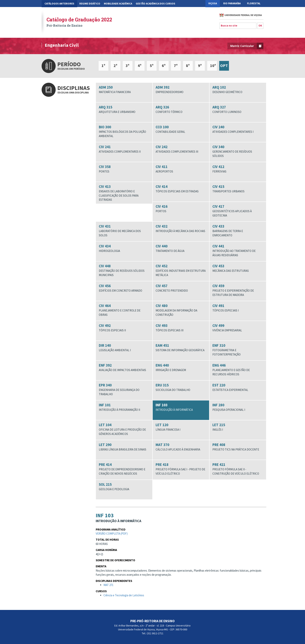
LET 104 (124, 429)
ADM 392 (181, 90)
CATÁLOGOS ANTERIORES (59, 4)
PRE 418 (181, 469)
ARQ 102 (238, 90)
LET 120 (181, 427)
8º (188, 66)
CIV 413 (124, 193)
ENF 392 (124, 368)
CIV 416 (181, 209)
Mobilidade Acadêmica (118, 4)
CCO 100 (181, 129)
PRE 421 (238, 469)
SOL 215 (124, 487)
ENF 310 (238, 350)
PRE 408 (238, 447)
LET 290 (124, 447)
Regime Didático (90, 4)
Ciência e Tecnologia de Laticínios (124, 596)
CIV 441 (238, 250)
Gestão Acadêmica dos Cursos (156, 4)
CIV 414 (181, 189)
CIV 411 (181, 169)
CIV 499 (238, 328)
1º (103, 66)
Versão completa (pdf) (112, 535)
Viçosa (213, 3)
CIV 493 (181, 328)
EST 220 (238, 387)
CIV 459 (238, 290)
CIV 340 (238, 151)
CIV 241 (124, 149)
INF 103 (181, 407)
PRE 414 (124, 469)
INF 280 (238, 407)
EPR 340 (124, 389)
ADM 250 (124, 90)
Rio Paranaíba (232, 3)
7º (176, 66)
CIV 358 (124, 169)
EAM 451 (181, 348)
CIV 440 (181, 248)
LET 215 (238, 427)
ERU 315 (181, 387)
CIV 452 (181, 270)
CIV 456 (124, 288)
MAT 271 (108, 586)
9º (200, 66)
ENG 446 (238, 370)
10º (213, 66)
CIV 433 (238, 231)
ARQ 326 (181, 109)
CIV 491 (238, 308)
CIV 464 (124, 310)
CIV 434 (124, 248)
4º (140, 66)
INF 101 (124, 407)
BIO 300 (124, 131)
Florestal (254, 3)
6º (164, 66)
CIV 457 (181, 288)
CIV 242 (181, 149)
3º (128, 66)
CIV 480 (181, 310)
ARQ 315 (124, 109)
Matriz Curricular (247, 46)
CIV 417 (238, 211)
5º (152, 66)
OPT (224, 66)
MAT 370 (181, 447)
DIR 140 (124, 348)
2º (115, 66)
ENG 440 (181, 368)
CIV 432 (181, 229)
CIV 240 (238, 129)
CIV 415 (238, 189)
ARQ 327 (238, 109)
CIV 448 (124, 270)
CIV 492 (124, 328)
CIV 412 (238, 169)
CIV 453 (238, 268)
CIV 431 (124, 231)
